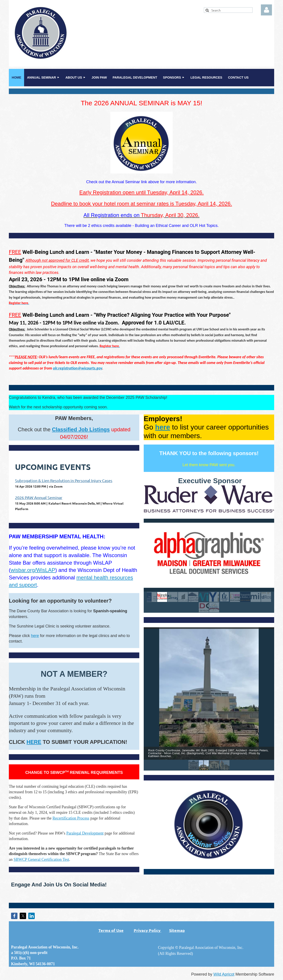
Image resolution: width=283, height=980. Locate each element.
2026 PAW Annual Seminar (39, 497)
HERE (34, 742)
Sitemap (177, 930)
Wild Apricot (224, 974)
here (35, 636)
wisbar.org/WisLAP (33, 570)
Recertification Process (71, 818)
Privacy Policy (147, 930)
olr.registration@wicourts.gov (78, 368)
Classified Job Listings (81, 429)
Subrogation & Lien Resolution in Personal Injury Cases (64, 480)
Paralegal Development (85, 833)
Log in (266, 10)
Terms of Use (116, 930)
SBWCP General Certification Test (41, 859)
